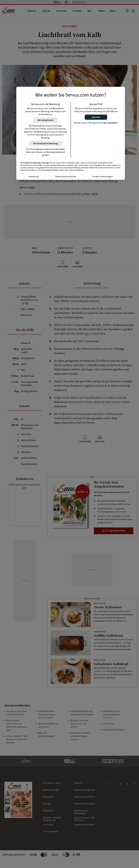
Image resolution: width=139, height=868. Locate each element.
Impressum (34, 177)
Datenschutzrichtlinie (66, 177)
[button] (96, 117)
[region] (71, 133)
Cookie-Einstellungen (102, 177)
